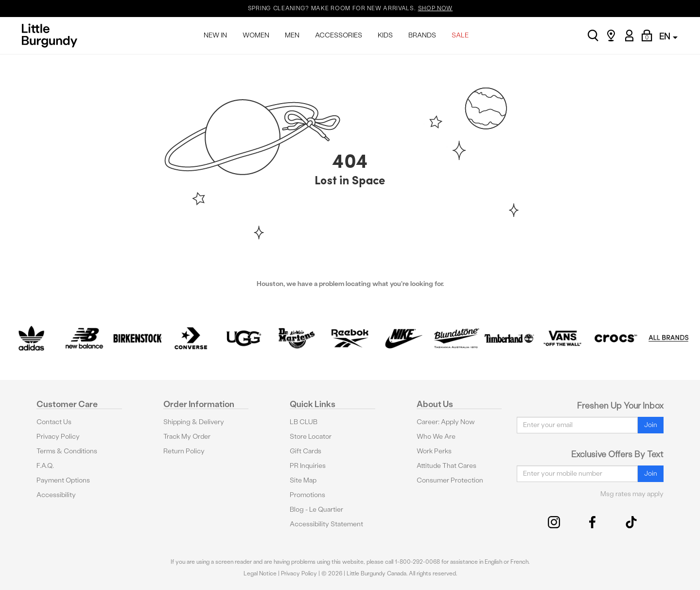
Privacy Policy (58, 437)
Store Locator (311, 437)
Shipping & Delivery (194, 422)
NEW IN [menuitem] (215, 35)
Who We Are (436, 437)
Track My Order (187, 437)
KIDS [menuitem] (385, 35)
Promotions (307, 495)
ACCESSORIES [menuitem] (339, 35)
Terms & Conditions (67, 451)
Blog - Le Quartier (316, 510)
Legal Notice (260, 573)
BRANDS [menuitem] (422, 35)
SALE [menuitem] (460, 35)
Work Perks (434, 451)
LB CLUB (304, 422)
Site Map (303, 480)
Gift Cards (306, 451)
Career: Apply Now (446, 422)
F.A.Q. (45, 466)
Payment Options (63, 480)
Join (651, 425)
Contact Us (54, 422)
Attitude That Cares (446, 466)
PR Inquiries (308, 466)
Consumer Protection (450, 480)
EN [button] (668, 36)
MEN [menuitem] (292, 35)
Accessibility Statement (326, 524)
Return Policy (184, 451)
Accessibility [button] (56, 495)
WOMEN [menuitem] (256, 35)
